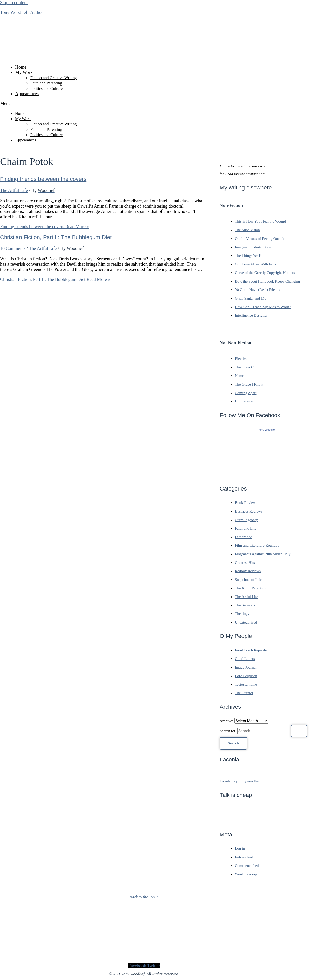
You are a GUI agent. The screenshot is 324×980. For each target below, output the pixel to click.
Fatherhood (244, 537)
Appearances (27, 94)
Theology (242, 614)
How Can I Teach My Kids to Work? (263, 307)
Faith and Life (246, 528)
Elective (241, 359)
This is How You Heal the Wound (260, 221)
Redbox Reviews (248, 571)
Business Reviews (249, 511)
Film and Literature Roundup (257, 545)
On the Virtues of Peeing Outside (260, 239)
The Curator (244, 693)
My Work (24, 72)
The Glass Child (247, 367)
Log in (240, 848)
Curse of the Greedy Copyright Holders (265, 273)
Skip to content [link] (14, 3)
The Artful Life (14, 190)
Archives (227, 721)
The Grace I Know (249, 384)
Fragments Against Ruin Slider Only (263, 554)
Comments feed (247, 866)
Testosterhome (246, 684)
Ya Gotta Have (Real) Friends (257, 290)
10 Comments (13, 248)
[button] (144, 104)
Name (239, 376)
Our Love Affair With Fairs (256, 264)
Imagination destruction (253, 247)
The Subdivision (247, 230)
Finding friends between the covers (43, 179)
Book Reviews (246, 503)
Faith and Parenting (46, 83)
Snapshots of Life (248, 580)
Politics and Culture (46, 88)
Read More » (44, 227)
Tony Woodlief (267, 430)
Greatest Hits (245, 563)
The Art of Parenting (251, 588)
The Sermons (245, 605)
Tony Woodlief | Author (22, 12)
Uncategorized (246, 622)
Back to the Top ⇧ (144, 897)
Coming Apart (246, 393)
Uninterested (245, 401)
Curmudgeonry (246, 520)
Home (21, 67)
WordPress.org (246, 874)
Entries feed (244, 857)
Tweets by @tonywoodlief (240, 781)
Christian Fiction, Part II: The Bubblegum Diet (56, 237)
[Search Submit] (299, 731)
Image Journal (246, 667)
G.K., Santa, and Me (250, 298)
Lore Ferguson (246, 676)
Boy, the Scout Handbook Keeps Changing (267, 281)
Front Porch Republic (251, 650)
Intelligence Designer (251, 315)
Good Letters (245, 659)
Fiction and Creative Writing (54, 78)
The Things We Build (251, 255)
